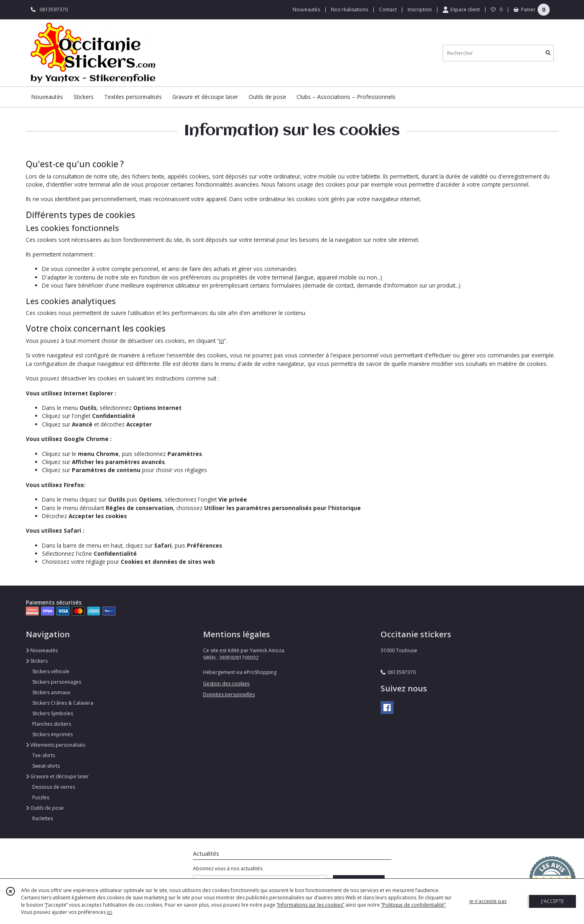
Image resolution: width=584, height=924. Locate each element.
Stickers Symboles (53, 713)
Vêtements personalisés (55, 745)
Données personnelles (229, 694)
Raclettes (43, 818)
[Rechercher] (548, 53)
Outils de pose (45, 808)
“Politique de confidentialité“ (413, 905)
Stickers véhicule (51, 671)
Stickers (37, 661)
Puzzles (41, 797)
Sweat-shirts (46, 766)
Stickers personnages (57, 682)
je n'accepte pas (488, 901)
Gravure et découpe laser (57, 776)
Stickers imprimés (52, 734)
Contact (388, 9)
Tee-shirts (44, 755)
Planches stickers (52, 724)
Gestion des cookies (226, 684)
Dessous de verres (54, 787)
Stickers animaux (51, 692)
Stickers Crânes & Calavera (63, 703)
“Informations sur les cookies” (310, 905)
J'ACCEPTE (553, 901)
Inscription (420, 9)
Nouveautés (42, 650)
